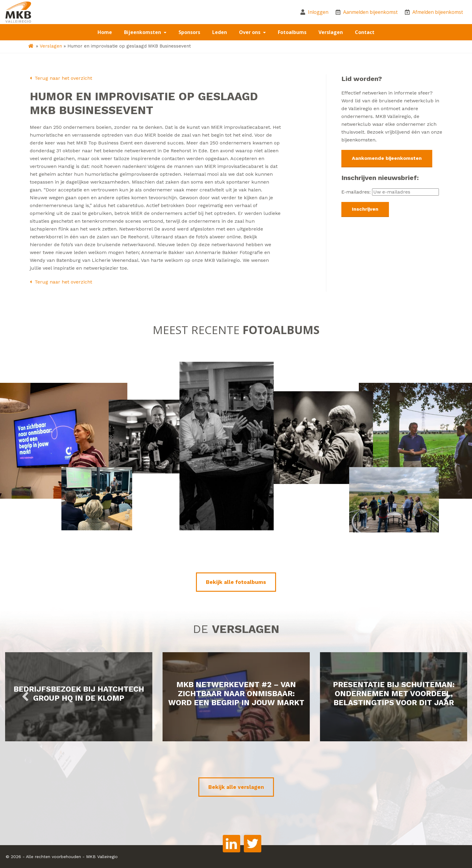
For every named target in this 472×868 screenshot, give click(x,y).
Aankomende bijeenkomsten (387, 158)
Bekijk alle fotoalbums (236, 582)
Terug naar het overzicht (61, 78)
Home (105, 32)
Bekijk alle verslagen (236, 787)
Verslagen (331, 32)
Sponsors (189, 32)
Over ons (250, 32)
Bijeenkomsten (143, 32)
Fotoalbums (292, 32)
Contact (365, 32)
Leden (220, 32)
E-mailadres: (390, 192)
